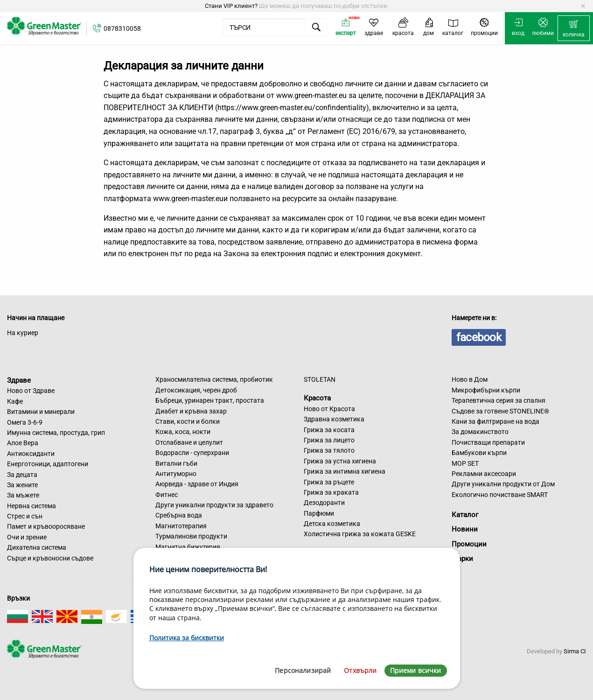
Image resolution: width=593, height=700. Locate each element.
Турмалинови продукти (191, 536)
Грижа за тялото (329, 450)
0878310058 (122, 28)
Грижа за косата (329, 430)
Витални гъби (176, 463)
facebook (479, 337)
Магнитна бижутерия (188, 547)
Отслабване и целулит (189, 442)
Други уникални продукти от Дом (503, 484)
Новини (465, 529)
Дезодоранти (324, 503)
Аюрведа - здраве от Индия (197, 484)
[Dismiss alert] (583, 6)
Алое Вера (23, 443)
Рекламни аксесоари (484, 474)
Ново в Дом (470, 379)
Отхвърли (360, 670)
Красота (317, 398)
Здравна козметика (334, 419)
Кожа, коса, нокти (183, 432)
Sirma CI (575, 651)
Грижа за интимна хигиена (345, 471)
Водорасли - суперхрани (192, 453)
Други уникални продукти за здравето (214, 505)
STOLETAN (320, 379)
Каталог (465, 515)
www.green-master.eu (311, 95)
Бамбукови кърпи (479, 453)
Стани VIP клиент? (231, 6)
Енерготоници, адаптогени (48, 464)
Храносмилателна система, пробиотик (214, 379)
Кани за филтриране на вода (495, 421)
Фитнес (167, 495)
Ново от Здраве (31, 391)
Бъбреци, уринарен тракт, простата (210, 400)
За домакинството (480, 432)
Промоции (469, 544)
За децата (22, 475)
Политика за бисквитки (187, 638)
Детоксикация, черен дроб (196, 390)
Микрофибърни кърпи (486, 390)
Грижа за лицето (329, 440)
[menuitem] (574, 28)
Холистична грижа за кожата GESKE (360, 534)
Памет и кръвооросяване (46, 526)
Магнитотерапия (181, 526)
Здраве (19, 380)
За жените (22, 485)
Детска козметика (332, 524)
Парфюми (319, 513)
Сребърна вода (179, 515)
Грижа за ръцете (329, 482)
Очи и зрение (27, 537)
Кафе (15, 401)
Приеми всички (416, 670)
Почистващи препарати (488, 442)
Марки (462, 559)
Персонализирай (303, 670)
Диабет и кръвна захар (191, 411)
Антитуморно (176, 474)
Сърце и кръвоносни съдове (50, 558)
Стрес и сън (25, 516)
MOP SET (465, 463)
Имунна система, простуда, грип (56, 433)
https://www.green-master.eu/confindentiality (292, 108)
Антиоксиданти (31, 454)
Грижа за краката (331, 492)
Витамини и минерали (41, 412)
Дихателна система (37, 547)
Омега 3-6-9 (25, 422)
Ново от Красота (329, 409)
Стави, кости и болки (188, 421)
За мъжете (23, 495)
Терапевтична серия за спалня (499, 400)
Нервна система (31, 506)
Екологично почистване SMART (500, 495)
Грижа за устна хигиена (340, 461)
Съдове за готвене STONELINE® (500, 411)
